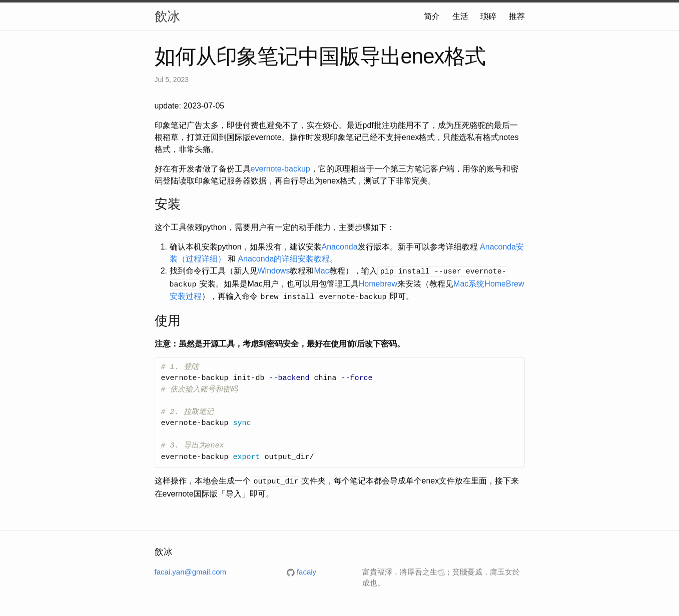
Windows (274, 271)
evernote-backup (280, 169)
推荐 (517, 16)
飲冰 (167, 16)
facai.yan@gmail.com (191, 569)
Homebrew (378, 283)
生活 (460, 16)
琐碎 (488, 16)
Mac (321, 271)
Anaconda (340, 247)
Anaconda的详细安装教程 (284, 259)
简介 (432, 16)
